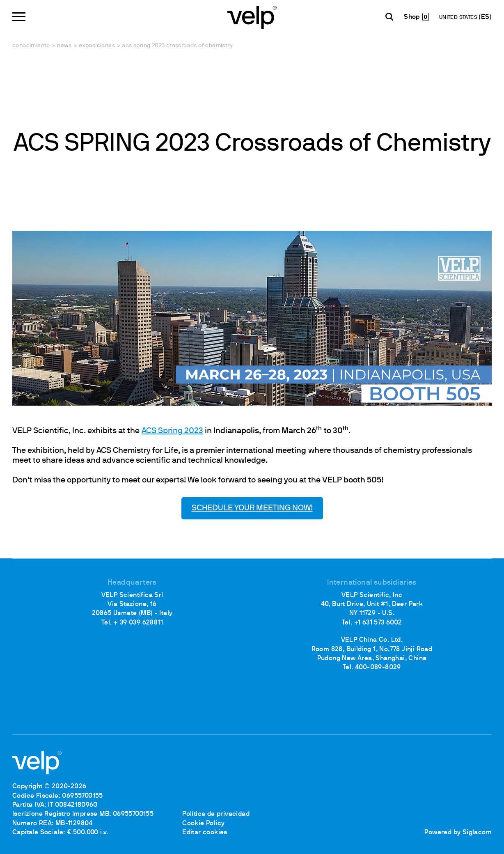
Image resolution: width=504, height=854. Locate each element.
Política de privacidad (216, 814)
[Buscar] (389, 17)
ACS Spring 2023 (172, 431)
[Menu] (19, 17)
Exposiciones (97, 46)
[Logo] (252, 17)
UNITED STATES (459, 18)
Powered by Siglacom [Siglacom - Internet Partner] (458, 833)
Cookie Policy (203, 824)
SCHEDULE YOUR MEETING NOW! (252, 508)
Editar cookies (205, 833)
